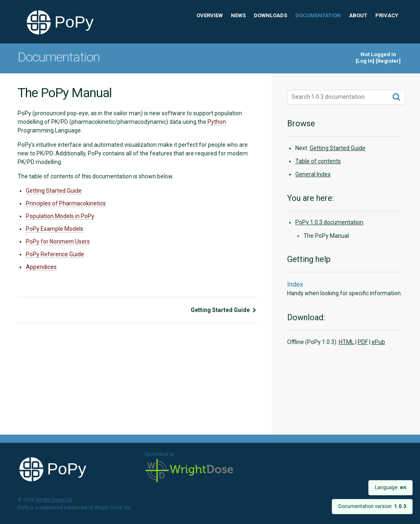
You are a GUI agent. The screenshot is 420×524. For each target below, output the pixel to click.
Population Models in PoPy (60, 216)
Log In (365, 61)
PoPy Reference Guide (55, 254)
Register (388, 61)
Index (295, 284)
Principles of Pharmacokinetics (66, 203)
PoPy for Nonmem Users (58, 241)
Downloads (270, 15)
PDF (363, 342)
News (238, 15)
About (358, 15)
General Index (313, 174)
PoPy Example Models (55, 229)
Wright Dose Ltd (189, 471)
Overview (210, 15)
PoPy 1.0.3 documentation (329, 222)
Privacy (387, 15)
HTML (346, 342)
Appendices (41, 267)
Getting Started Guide (54, 191)
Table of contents (318, 161)
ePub (378, 342)
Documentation (318, 15)
